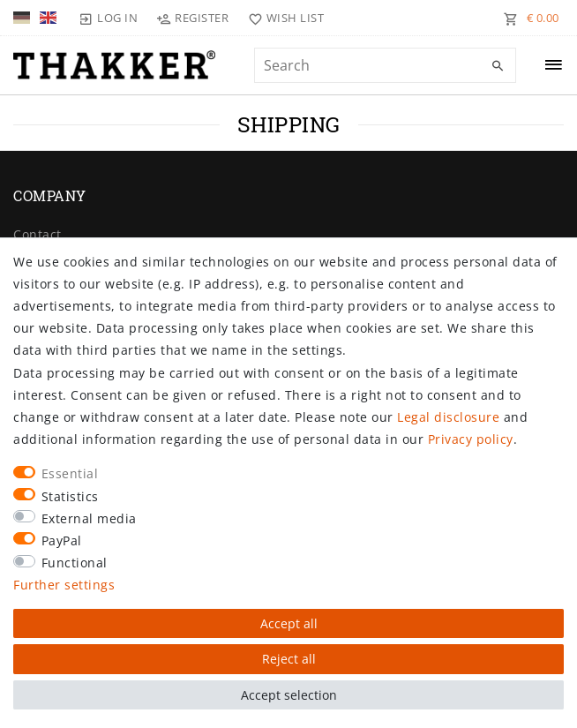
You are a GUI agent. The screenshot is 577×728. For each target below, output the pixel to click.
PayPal (62, 540)
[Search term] (385, 65)
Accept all (289, 623)
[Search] (498, 66)
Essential (70, 473)
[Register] (193, 18)
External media (89, 518)
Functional (75, 563)
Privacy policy (471, 439)
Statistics (70, 496)
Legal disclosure (448, 417)
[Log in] (109, 18)
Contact (37, 234)
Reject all (289, 659)
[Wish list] (282, 18)
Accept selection (289, 695)
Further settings (64, 585)
